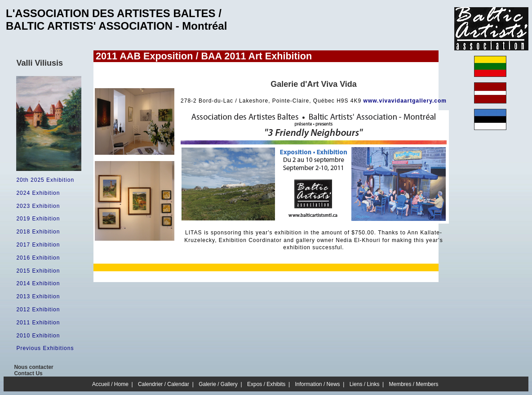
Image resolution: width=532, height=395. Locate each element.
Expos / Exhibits (266, 384)
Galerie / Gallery (218, 384)
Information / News (318, 384)
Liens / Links (365, 384)
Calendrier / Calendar (164, 384)
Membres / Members (414, 384)
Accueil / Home (110, 384)
